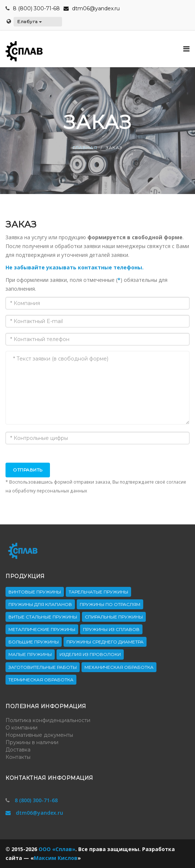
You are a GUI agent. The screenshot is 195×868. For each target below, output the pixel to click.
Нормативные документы (39, 735)
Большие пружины (34, 642)
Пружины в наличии (32, 742)
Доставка (18, 750)
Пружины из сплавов (111, 629)
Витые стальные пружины (43, 617)
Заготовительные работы (43, 667)
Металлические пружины (42, 629)
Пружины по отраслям (110, 604)
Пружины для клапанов (40, 604)
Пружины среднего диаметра (105, 642)
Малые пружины (30, 654)
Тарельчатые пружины (98, 592)
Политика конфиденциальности (48, 720)
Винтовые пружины (35, 592)
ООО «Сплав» (57, 849)
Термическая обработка (41, 680)
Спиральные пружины (114, 617)
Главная (85, 148)
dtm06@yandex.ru (92, 8)
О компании (21, 728)
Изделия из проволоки (90, 654)
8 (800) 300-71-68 (36, 8)
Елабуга (30, 21)
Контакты (18, 757)
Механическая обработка (119, 667)
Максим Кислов (56, 858)
